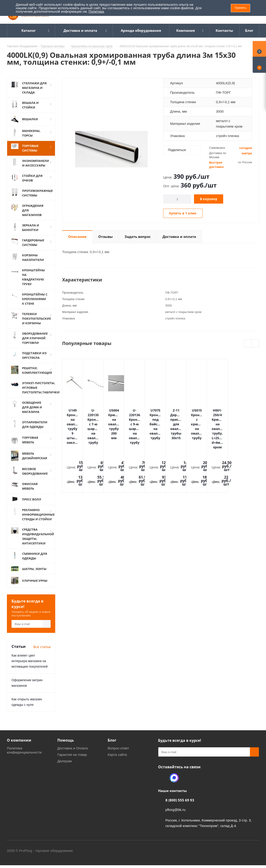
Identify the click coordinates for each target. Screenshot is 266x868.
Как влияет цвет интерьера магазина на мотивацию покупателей (30, 666)
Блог (112, 745)
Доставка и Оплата (73, 753)
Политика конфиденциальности (24, 755)
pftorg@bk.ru (175, 814)
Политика (96, 11)
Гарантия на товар (72, 759)
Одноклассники (163, 782)
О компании (19, 745)
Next (255, 344)
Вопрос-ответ (118, 753)
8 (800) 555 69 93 (180, 805)
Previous (248, 344)
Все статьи (42, 651)
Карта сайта (117, 759)
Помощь (66, 745)
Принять (241, 8)
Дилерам (65, 766)
